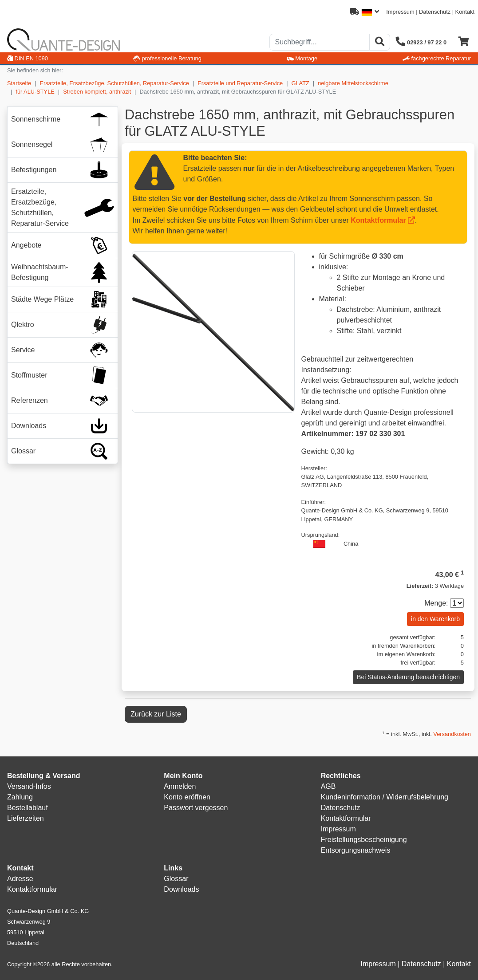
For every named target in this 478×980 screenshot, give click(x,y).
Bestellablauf (28, 808)
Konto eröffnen (187, 797)
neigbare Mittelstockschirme (353, 83)
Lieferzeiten (26, 818)
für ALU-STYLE (35, 92)
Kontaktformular (378, 220)
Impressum (400, 12)
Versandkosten (452, 734)
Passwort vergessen (196, 808)
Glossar (176, 879)
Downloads (181, 889)
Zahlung (20, 797)
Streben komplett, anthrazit (97, 92)
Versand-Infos (29, 786)
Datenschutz (435, 12)
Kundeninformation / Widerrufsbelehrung (385, 797)
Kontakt (465, 12)
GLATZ (300, 83)
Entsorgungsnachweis (356, 850)
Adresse (20, 879)
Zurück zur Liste (156, 714)
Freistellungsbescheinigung (364, 840)
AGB (328, 786)
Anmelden (180, 786)
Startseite (19, 83)
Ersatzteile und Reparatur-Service (240, 83)
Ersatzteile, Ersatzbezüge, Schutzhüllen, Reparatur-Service (114, 83)
